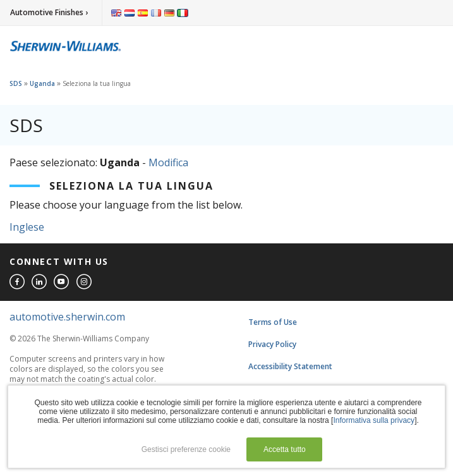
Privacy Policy (272, 344)
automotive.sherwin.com (67, 317)
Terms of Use (273, 322)
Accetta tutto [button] (285, 449)
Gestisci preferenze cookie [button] (186, 449)
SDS (16, 83)
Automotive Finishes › (49, 12)
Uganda (42, 83)
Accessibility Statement (290, 366)
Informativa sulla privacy (374, 420)
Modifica (168, 162)
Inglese (27, 227)
